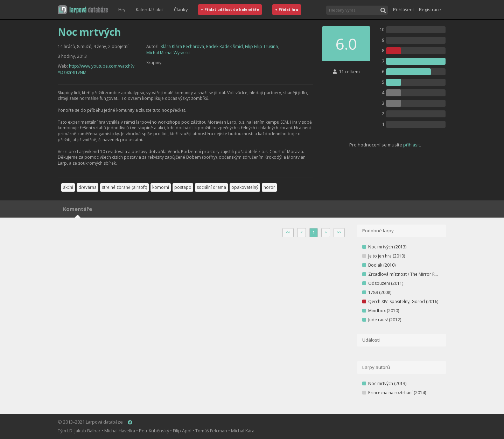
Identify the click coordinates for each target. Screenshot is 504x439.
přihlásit (412, 145)
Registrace (430, 9)
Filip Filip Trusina (261, 46)
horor (269, 187)
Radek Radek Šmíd (225, 46)
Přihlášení (403, 9)
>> (339, 232)
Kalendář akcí (150, 9)
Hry (122, 9)
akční (68, 187)
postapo (183, 187)
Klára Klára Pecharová (182, 46)
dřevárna (87, 187)
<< (288, 232)
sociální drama (211, 187)
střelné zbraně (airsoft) (124, 187)
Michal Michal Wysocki (168, 53)
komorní (161, 187)
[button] (83, 10)
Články (181, 9)
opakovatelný (245, 187)
